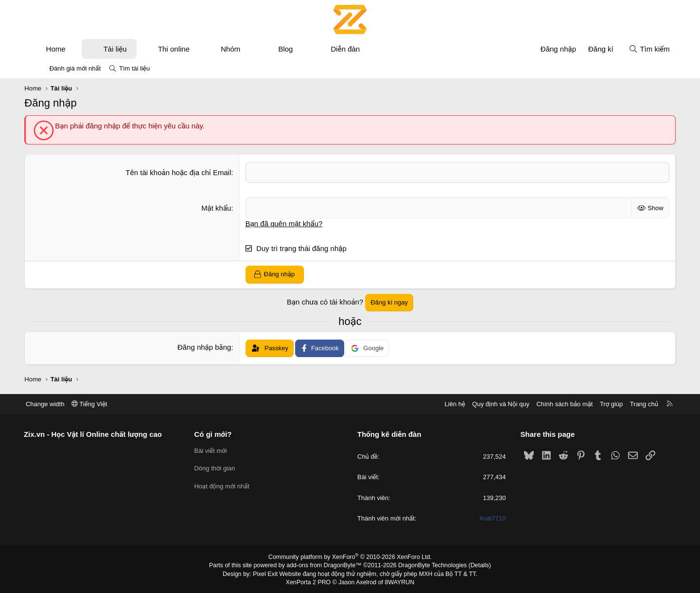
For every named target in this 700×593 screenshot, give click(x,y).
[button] (89, 49)
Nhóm (245, 49)
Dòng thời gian (224, 468)
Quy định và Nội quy (483, 404)
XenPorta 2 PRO (309, 581)
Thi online (188, 49)
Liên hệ (437, 404)
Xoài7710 (484, 518)
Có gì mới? (222, 434)
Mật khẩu (221, 208)
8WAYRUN (398, 581)
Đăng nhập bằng (209, 347)
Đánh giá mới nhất (75, 68)
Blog (300, 49)
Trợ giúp (594, 404)
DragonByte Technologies (430, 565)
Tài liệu (129, 49)
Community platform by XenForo (350, 557)
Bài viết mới (219, 451)
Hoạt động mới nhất (231, 486)
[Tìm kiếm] (635, 49)
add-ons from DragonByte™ (325, 565)
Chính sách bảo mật (547, 404)
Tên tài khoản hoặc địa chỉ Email (183, 172)
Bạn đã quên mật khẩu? (289, 224)
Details (476, 565)
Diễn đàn (360, 49)
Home (70, 49)
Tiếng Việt (107, 404)
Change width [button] (63, 404)
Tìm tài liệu (134, 68)
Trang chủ (627, 404)
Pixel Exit (268, 574)
